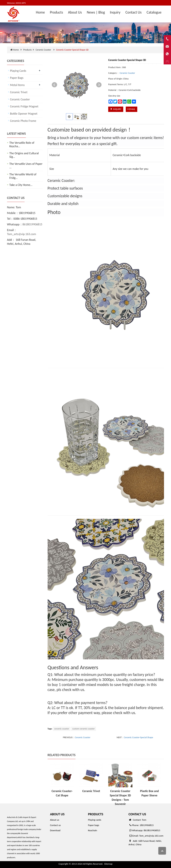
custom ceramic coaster (83, 729)
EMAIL (131, 109)
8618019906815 (32, 224)
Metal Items (17, 85)
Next (99, 85)
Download (55, 830)
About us (55, 820)
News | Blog (96, 12)
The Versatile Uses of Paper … (26, 166)
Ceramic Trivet (91, 791)
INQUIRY (116, 109)
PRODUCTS (96, 814)
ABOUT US (57, 814)
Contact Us (134, 12)
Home (40, 12)
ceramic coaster (62, 729)
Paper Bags (17, 78)
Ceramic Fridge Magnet (24, 106)
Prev (54, 85)
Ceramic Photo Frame (23, 121)
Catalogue (154, 12)
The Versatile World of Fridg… (23, 176)
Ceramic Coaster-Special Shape (139, 737)
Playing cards (95, 820)
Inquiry (115, 12)
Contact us (55, 825)
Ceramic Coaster (43, 50)
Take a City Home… (21, 185)
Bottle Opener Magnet (24, 114)
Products (57, 12)
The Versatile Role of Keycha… (22, 144)
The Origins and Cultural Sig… (24, 155)
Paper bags (94, 825)
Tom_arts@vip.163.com (22, 234)
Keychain (93, 830)
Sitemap (108, 864)
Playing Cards (18, 71)
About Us (75, 12)
